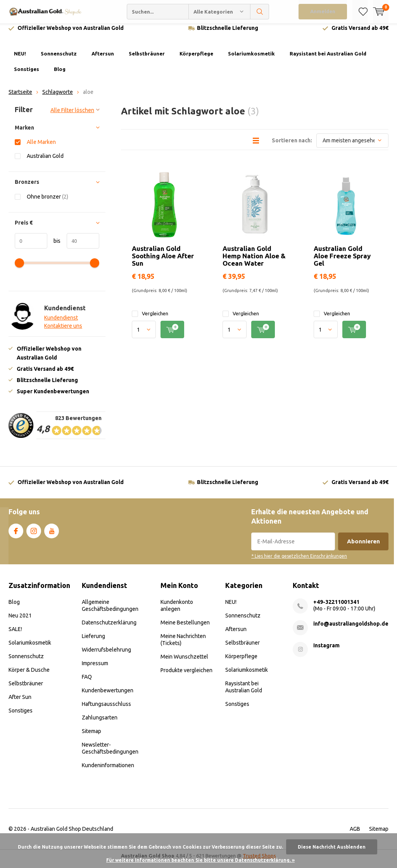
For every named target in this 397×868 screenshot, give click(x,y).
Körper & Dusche (29, 676)
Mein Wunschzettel (184, 662)
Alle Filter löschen (72, 116)
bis (54, 247)
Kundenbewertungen (108, 696)
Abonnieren (363, 547)
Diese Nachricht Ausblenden (332, 847)
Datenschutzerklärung (109, 628)
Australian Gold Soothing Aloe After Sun (163, 261)
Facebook (16, 535)
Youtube (52, 535)
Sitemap (91, 737)
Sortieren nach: (292, 146)
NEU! (20, 59)
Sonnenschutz (59, 59)
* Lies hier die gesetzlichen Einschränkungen (299, 562)
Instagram (34, 535)
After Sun (20, 703)
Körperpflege (196, 59)
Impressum (95, 669)
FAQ (87, 683)
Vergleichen (150, 319)
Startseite (20, 98)
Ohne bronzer (47, 202)
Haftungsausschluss (106, 710)
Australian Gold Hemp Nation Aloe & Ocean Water (254, 261)
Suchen (260, 12)
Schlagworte (58, 98)
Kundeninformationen (108, 771)
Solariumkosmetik (251, 59)
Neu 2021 (20, 621)
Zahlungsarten (100, 723)
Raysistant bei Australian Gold (328, 59)
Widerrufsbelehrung (106, 655)
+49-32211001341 (336, 608)
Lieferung (93, 642)
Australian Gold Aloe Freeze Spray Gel (342, 261)
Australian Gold (45, 162)
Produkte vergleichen (186, 676)
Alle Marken (41, 148)
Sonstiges (27, 75)
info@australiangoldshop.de (351, 629)
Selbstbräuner (147, 59)
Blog (60, 75)
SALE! (15, 635)
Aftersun (103, 59)
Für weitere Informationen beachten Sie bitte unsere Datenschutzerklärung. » (200, 860)
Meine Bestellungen (185, 628)
